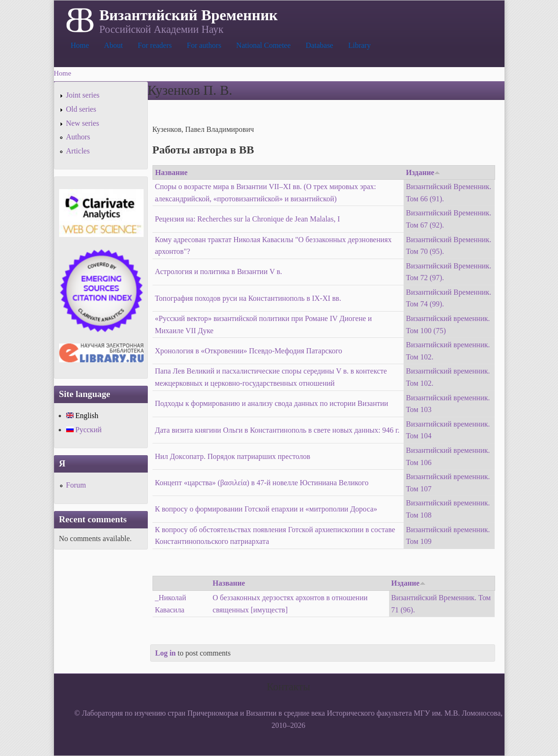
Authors (78, 137)
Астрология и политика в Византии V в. (218, 271)
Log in (166, 653)
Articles (78, 151)
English (82, 416)
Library (359, 45)
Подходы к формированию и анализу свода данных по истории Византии (271, 403)
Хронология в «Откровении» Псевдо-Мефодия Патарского (248, 351)
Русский (84, 430)
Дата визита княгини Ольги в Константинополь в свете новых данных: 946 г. (277, 430)
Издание (423, 172)
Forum (76, 485)
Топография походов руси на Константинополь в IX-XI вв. (248, 298)
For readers (155, 45)
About (114, 45)
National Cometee (263, 45)
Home (80, 45)
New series (83, 123)
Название (172, 172)
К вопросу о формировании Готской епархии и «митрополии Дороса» (266, 509)
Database (319, 45)
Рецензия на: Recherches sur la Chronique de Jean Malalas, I (247, 219)
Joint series (83, 95)
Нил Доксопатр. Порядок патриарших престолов (233, 456)
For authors (204, 45)
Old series (81, 109)
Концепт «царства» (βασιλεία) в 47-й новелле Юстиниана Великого (262, 483)
